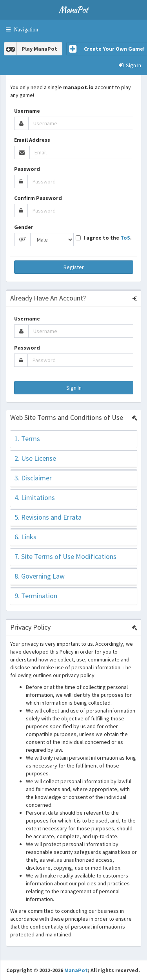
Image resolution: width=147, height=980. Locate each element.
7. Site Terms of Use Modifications (65, 556)
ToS (125, 238)
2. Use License (35, 458)
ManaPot (76, 970)
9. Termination (36, 596)
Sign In (74, 388)
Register (74, 267)
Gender (24, 227)
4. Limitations (35, 497)
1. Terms (27, 439)
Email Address (32, 140)
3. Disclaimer (33, 478)
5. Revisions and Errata (48, 517)
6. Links (25, 537)
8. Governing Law (40, 576)
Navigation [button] (24, 29)
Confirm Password (38, 198)
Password (27, 169)
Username (27, 111)
